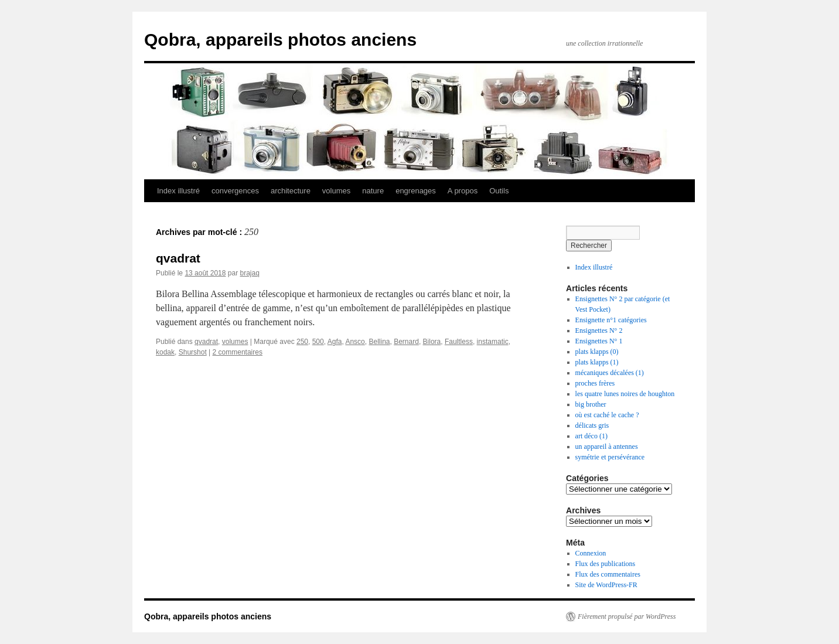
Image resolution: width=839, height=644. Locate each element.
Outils (499, 191)
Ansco (355, 342)
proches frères (595, 383)
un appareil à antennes (607, 447)
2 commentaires (238, 352)
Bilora (432, 342)
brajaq (249, 273)
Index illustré (178, 191)
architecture (291, 191)
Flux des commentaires (608, 574)
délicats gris (592, 425)
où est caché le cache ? (607, 415)
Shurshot (193, 352)
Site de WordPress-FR (606, 585)
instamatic (493, 342)
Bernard (406, 342)
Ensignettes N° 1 (599, 341)
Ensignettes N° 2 (599, 330)
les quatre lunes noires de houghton (625, 394)
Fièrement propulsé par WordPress (627, 616)
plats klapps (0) (597, 352)
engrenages (416, 191)
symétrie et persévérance (610, 457)
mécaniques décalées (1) (610, 373)
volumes (336, 191)
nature (373, 191)
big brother (591, 404)
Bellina (379, 342)
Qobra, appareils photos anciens (280, 40)
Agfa (335, 342)
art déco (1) (591, 436)
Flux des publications (606, 564)
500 (318, 342)
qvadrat (178, 258)
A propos (463, 191)
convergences (235, 191)
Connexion (591, 553)
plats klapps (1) (597, 362)
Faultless (459, 342)
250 (302, 342)
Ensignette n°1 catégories (611, 320)
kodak (165, 352)
